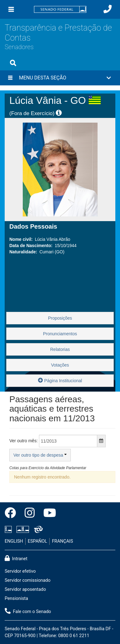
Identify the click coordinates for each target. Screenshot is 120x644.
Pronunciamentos (60, 334)
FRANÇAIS (63, 541)
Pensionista (16, 598)
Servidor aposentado (25, 589)
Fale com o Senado (28, 611)
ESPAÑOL (37, 541)
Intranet (16, 558)
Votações (60, 365)
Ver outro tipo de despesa (40, 455)
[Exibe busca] (13, 63)
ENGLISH (14, 541)
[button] (60, 78)
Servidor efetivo (20, 571)
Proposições (60, 318)
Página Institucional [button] (60, 380)
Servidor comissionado (28, 580)
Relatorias (60, 349)
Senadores (19, 47)
